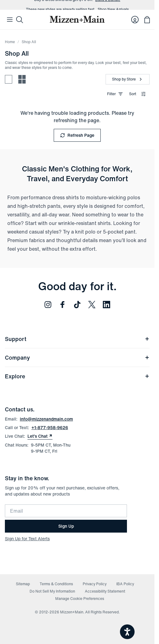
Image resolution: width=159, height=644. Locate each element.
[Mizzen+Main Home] (77, 19)
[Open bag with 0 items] (147, 20)
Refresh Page (77, 135)
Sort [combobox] (137, 94)
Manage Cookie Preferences (80, 599)
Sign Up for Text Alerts (27, 539)
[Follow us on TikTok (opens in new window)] (77, 305)
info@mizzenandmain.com (46, 419)
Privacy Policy (95, 584)
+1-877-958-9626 (50, 427)
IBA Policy (125, 584)
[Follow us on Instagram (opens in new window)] (48, 305)
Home (10, 42)
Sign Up (66, 526)
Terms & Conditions (56, 584)
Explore (77, 376)
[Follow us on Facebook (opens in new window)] (63, 305)
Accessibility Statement (105, 591)
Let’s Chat (40, 436)
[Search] (20, 20)
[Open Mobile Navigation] (10, 20)
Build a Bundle (108, 5)
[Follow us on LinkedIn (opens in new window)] (107, 305)
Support (77, 339)
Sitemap (23, 584)
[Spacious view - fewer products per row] (9, 79)
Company (77, 358)
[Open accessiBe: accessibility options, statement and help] (127, 632)
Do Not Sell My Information (52, 591)
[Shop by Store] (128, 79)
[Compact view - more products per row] (22, 79)
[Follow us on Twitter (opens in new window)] (92, 305)
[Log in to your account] (135, 20)
